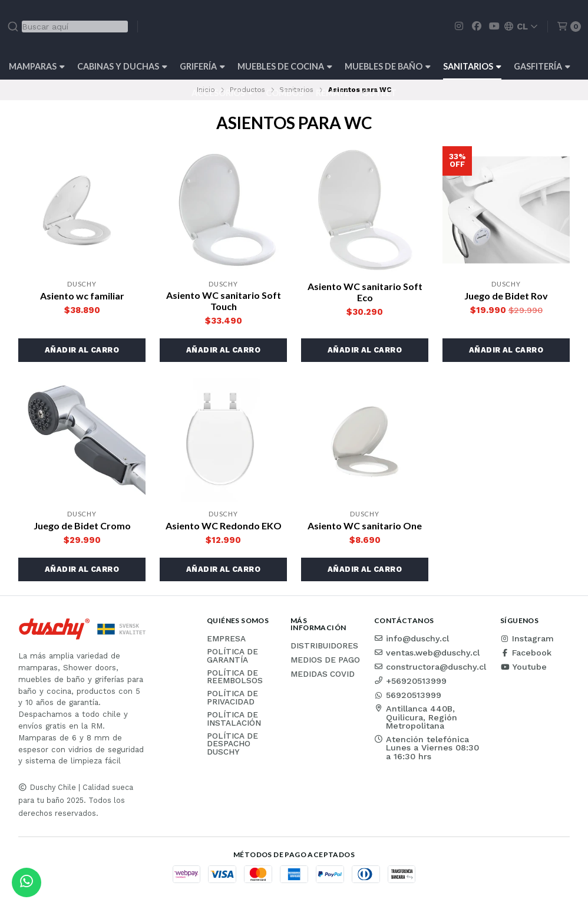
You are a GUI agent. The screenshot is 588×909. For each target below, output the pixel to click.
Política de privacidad (232, 698)
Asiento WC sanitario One (365, 526)
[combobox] (67, 27)
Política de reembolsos (235, 677)
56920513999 (408, 695)
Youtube (523, 667)
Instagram (527, 638)
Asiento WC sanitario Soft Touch (224, 301)
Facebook (526, 653)
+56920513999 (410, 681)
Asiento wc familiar (82, 296)
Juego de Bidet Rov (506, 296)
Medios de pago (325, 660)
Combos (285, 93)
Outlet (379, 93)
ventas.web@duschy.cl (427, 653)
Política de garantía (232, 656)
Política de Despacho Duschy (232, 744)
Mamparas (37, 66)
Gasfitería (542, 66)
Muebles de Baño (388, 66)
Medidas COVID (323, 674)
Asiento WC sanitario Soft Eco (365, 292)
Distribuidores (324, 646)
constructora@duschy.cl (430, 667)
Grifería (202, 66)
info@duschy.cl (412, 638)
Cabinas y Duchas (122, 66)
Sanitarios (472, 66)
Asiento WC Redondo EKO (224, 526)
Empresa (226, 639)
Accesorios (222, 93)
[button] (82, 350)
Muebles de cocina (285, 66)
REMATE (333, 93)
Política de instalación (234, 719)
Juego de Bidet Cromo (82, 526)
